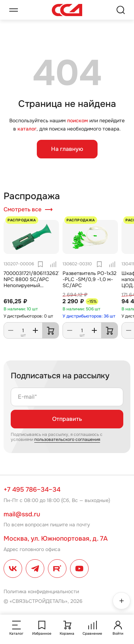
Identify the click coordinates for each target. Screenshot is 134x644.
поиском (78, 121)
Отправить (67, 419)
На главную (67, 149)
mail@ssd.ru (22, 514)
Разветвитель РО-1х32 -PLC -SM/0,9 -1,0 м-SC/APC (90, 280)
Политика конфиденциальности (41, 591)
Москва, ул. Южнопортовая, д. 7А (56, 539)
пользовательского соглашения (67, 439)
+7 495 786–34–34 (32, 490)
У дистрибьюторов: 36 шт (89, 316)
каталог (27, 129)
